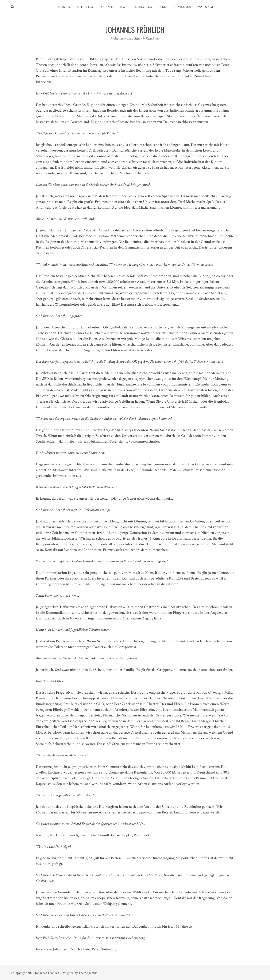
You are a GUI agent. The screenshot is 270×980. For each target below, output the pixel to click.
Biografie (106, 7)
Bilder (163, 7)
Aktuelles (85, 7)
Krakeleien (182, 7)
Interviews (143, 7)
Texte (124, 7)
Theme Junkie (88, 973)
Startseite (63, 7)
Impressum (205, 7)
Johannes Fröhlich (47, 973)
